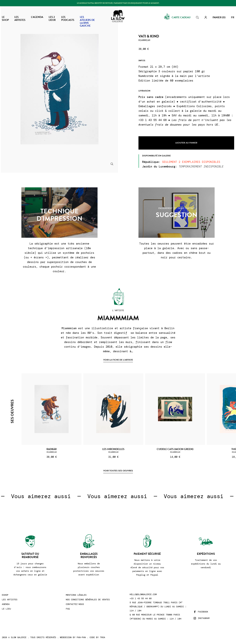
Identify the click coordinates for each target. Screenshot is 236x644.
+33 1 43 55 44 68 (141, 599)
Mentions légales (76, 595)
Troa (103, 637)
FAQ (68, 609)
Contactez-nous (75, 604)
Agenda (6, 604)
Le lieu (6, 609)
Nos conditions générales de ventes (88, 600)
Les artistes (10, 600)
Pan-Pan (81, 637)
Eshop (5, 595)
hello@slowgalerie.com (143, 594)
